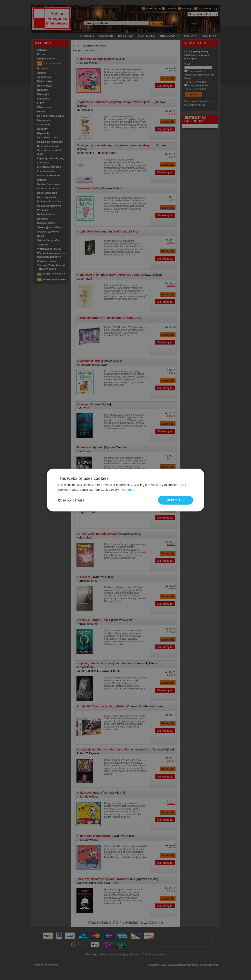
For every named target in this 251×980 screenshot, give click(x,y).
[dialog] (125, 490)
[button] (71, 500)
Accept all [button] (176, 500)
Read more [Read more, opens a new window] (128, 489)
